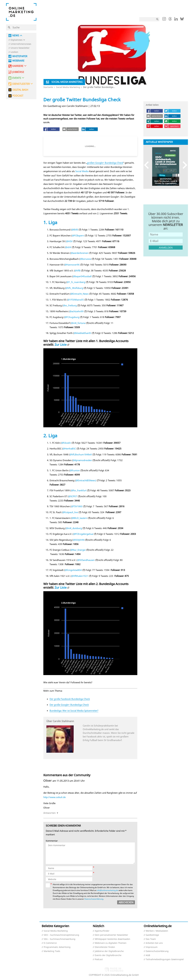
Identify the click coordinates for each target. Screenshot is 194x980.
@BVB (75, 230)
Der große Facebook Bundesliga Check (70, 699)
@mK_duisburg (74, 528)
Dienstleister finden (105, 947)
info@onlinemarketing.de (107, 890)
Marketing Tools (52, 951)
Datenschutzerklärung (94, 899)
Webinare (18, 61)
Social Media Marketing (68, 87)
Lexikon (14, 52)
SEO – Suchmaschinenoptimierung (61, 935)
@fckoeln (66, 443)
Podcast (99, 959)
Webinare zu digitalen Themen (111, 943)
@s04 (68, 247)
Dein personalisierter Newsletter (111, 935)
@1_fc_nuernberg (76, 282)
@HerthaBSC (69, 449)
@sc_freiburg (70, 305)
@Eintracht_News (79, 294)
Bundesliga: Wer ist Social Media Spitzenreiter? (74, 711)
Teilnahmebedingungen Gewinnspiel (165, 959)
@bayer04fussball (82, 276)
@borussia (85, 259)
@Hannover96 (72, 265)
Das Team (151, 939)
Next (183, 165)
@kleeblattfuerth (82, 333)
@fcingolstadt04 (73, 570)
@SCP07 (73, 496)
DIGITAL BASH (20, 90)
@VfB (78, 271)
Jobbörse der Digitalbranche (109, 951)
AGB (148, 955)
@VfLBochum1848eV (81, 454)
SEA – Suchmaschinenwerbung (60, 939)
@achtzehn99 (76, 311)
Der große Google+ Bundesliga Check (69, 705)
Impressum (152, 947)
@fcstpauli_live (70, 512)
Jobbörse (18, 72)
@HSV (69, 241)
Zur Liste (61, 345)
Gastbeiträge (152, 935)
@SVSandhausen (86, 560)
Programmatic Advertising (57, 947)
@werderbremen (80, 253)
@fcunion (75, 470)
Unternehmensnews (21, 44)
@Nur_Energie (78, 550)
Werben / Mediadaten (157, 931)
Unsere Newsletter (20, 48)
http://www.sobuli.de (54, 797)
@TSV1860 (77, 506)
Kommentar (52, 841)
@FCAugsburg (72, 317)
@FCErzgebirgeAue (83, 534)
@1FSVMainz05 (76, 300)
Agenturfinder (102, 931)
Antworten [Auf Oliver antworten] (49, 813)
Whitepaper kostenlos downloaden (113, 939)
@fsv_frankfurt (79, 490)
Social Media (82, 171)
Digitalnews (17, 40)
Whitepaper (20, 56)
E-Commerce (50, 943)
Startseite (48, 87)
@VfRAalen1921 (80, 576)
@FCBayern (78, 235)
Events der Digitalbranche (108, 955)
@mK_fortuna (78, 323)
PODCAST (18, 96)
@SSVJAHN (79, 540)
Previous (148, 165)
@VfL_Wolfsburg (74, 288)
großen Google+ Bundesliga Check (105, 163)
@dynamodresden (82, 460)
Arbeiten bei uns (154, 943)
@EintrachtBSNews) (86, 480)
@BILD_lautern (79, 518)
